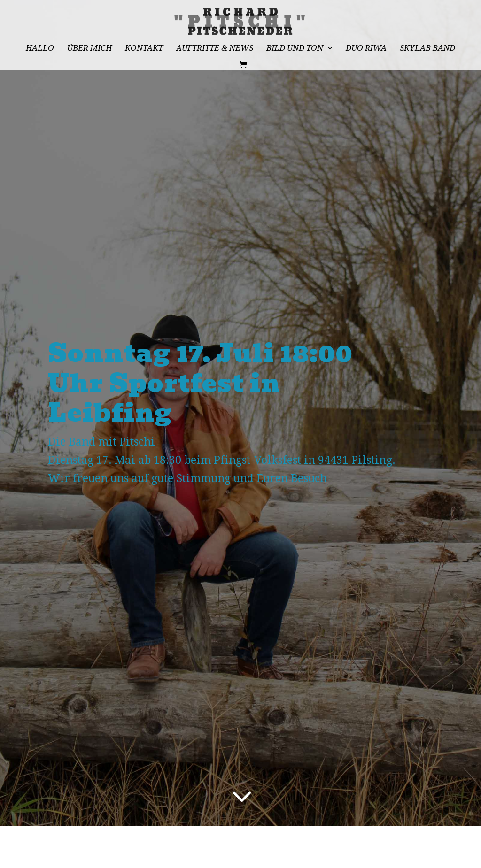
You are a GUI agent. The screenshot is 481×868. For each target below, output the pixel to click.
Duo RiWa (366, 49)
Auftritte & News (215, 49)
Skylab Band (427, 49)
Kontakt (144, 49)
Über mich (89, 49)
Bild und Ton (295, 49)
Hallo (40, 49)
